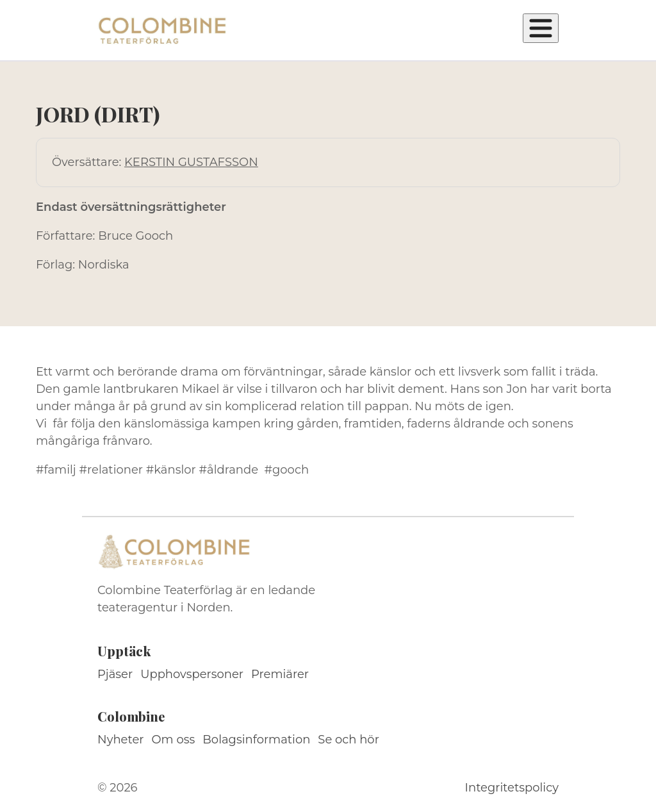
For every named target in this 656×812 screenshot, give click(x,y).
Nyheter (121, 740)
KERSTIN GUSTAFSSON (191, 162)
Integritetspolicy (512, 788)
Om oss (174, 740)
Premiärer (280, 674)
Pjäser (115, 674)
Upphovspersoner (192, 674)
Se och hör (348, 740)
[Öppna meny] (541, 28)
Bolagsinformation (256, 740)
